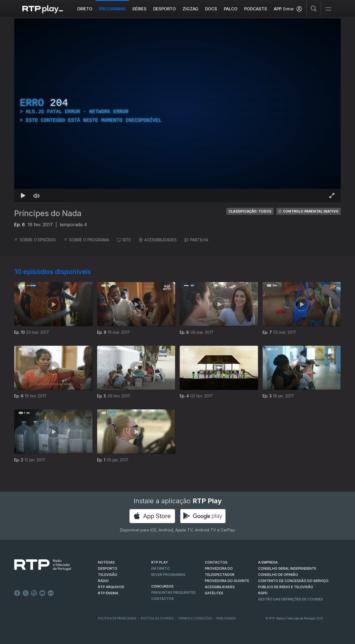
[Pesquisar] (314, 8)
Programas (112, 9)
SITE (124, 240)
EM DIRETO (161, 568)
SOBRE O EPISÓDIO (35, 240)
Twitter (26, 593)
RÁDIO (103, 581)
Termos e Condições (195, 618)
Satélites (214, 593)
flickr (51, 593)
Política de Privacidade (117, 618)
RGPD (263, 593)
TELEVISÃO (108, 575)
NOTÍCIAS (106, 562)
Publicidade (226, 618)
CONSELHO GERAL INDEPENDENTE (287, 568)
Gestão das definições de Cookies (291, 599)
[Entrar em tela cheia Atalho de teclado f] (332, 195)
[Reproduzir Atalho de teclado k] (23, 195)
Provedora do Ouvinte (227, 581)
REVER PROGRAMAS (168, 575)
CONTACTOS (216, 562)
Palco (231, 9)
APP (278, 9)
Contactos (163, 599)
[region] (177, 110)
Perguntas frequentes (173, 592)
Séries (139, 9)
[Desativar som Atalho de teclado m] (37, 195)
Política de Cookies (157, 618)
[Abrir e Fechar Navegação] (328, 9)
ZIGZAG (190, 9)
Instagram (34, 593)
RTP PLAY (160, 562)
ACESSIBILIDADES (158, 240)
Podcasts (256, 9)
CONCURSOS (162, 586)
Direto (85, 9)
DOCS (211, 9)
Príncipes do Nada (48, 213)
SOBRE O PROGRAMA (86, 240)
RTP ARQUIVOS (111, 587)
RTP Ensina (108, 593)
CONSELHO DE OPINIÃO (278, 575)
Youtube (42, 593)
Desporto (165, 9)
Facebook (17, 593)
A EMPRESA (268, 562)
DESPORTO (108, 568)
